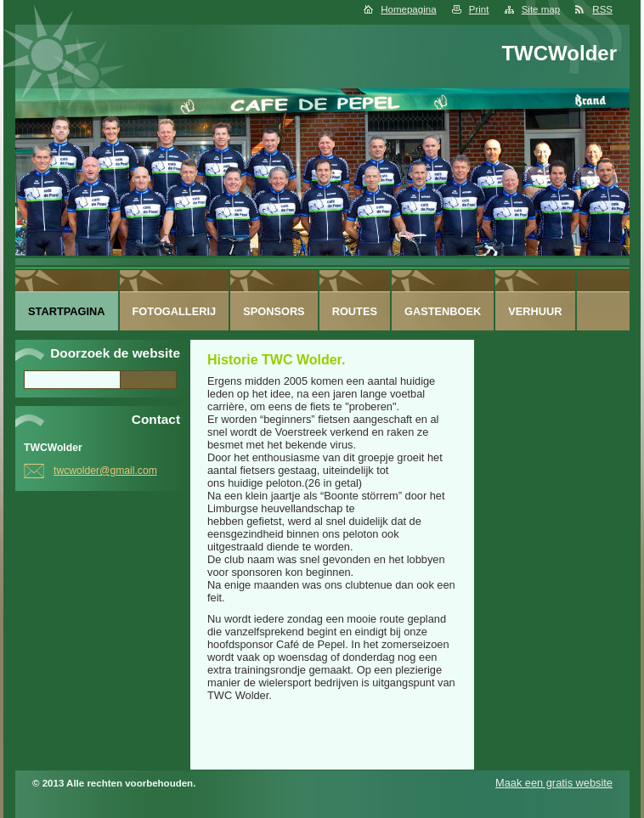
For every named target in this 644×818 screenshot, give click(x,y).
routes (355, 311)
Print (479, 9)
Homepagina (408, 9)
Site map (541, 9)
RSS (602, 9)
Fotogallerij (175, 311)
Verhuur (535, 311)
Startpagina (67, 311)
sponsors (274, 311)
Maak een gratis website (554, 783)
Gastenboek (443, 311)
